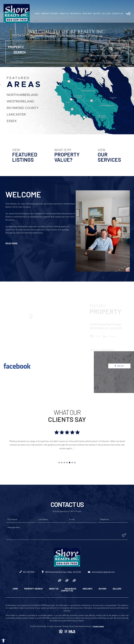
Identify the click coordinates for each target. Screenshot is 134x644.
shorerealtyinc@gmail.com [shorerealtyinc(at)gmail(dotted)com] (101, 572)
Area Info (87, 13)
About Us (64, 13)
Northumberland (22, 95)
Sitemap (65, 626)
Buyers (97, 13)
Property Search (50, 13)
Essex (12, 121)
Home (37, 13)
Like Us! (119, 379)
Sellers (106, 13)
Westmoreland (20, 102)
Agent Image (99, 626)
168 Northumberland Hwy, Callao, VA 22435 (61, 572)
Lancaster (16, 115)
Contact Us (117, 13)
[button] (3, 641)
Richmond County (23, 108)
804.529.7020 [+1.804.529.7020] (27, 572)
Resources (75, 13)
